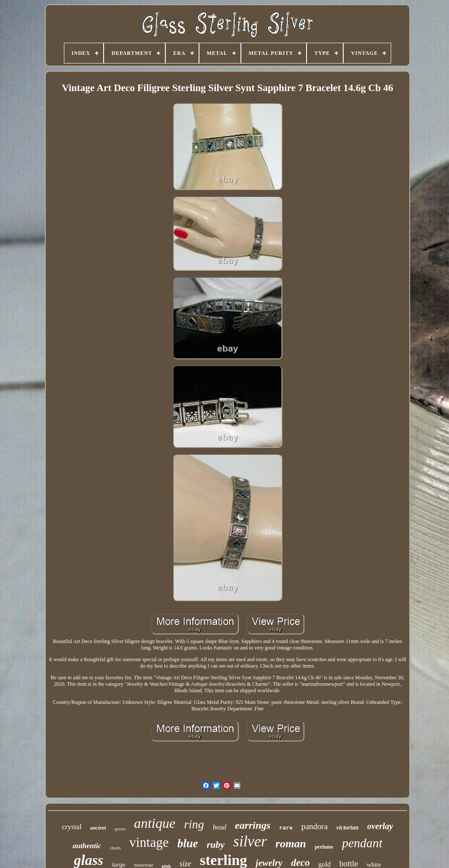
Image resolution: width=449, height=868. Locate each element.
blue (188, 843)
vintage (149, 842)
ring (194, 824)
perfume (324, 847)
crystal (72, 827)
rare (286, 828)
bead (220, 827)
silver (250, 841)
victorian (347, 828)
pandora (315, 826)
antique (155, 823)
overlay (380, 826)
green (120, 829)
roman (291, 844)
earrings (253, 825)
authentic (87, 846)
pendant (362, 843)
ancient (98, 828)
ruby (216, 844)
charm (115, 848)
